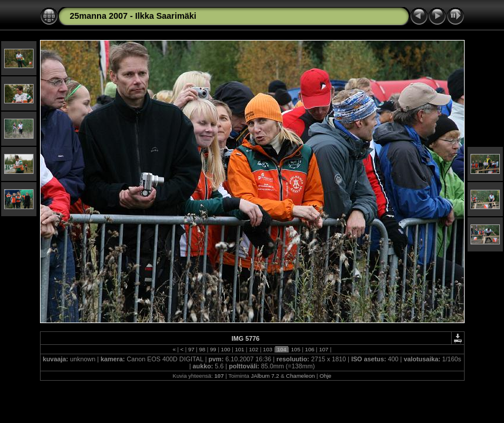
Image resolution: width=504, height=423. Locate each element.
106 (310, 349)
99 (213, 349)
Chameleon (300, 376)
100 (226, 349)
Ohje (325, 376)
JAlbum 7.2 (265, 376)
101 (240, 349)
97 (191, 349)
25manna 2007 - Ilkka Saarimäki (133, 16)
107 (324, 349)
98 (202, 349)
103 (267, 349)
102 (254, 349)
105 (296, 349)
